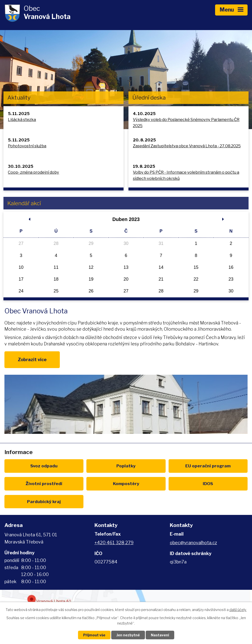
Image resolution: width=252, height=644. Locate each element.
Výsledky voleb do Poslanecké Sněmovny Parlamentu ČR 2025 (186, 122)
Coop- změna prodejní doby (33, 172)
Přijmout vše (94, 635)
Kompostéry (126, 483)
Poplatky (126, 466)
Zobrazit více (32, 360)
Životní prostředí (44, 483)
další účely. (238, 610)
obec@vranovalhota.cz (193, 543)
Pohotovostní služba (27, 146)
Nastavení (160, 635)
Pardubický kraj (44, 501)
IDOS (208, 483)
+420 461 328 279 (114, 543)
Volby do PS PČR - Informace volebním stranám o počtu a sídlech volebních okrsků (186, 175)
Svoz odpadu (44, 466)
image (126, 404)
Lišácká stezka (22, 119)
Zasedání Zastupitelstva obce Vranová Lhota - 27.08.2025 (187, 146)
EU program (208, 466)
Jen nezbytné (128, 635)
